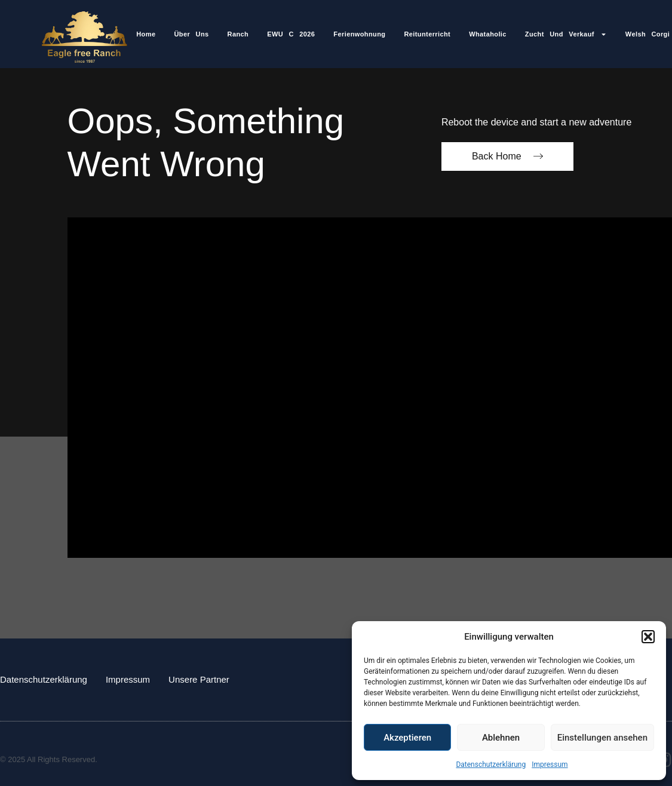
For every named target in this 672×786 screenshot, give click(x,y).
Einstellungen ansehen (602, 738)
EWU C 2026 (291, 34)
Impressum (550, 764)
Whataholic (488, 34)
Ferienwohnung (359, 34)
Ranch (238, 34)
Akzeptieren (407, 738)
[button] (648, 637)
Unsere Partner (199, 679)
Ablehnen (501, 738)
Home (146, 34)
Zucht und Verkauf (566, 34)
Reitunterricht (427, 34)
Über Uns (191, 34)
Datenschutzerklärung (491, 764)
